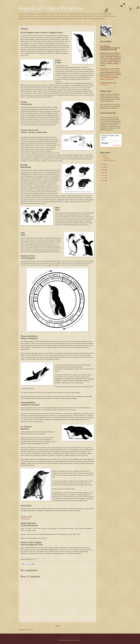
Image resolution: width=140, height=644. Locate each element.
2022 (104, 167)
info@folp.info (104, 84)
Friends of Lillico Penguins (50, 8)
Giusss (34, 559)
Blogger (79, 640)
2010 (104, 181)
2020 (104, 172)
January (106, 158)
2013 (104, 175)
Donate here (25, 519)
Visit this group (117, 145)
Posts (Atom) (30, 630)
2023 (104, 164)
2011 (104, 178)
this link (108, 126)
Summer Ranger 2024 (109, 160)
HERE (116, 108)
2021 (104, 170)
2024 (104, 156)
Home (57, 626)
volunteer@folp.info (109, 79)
